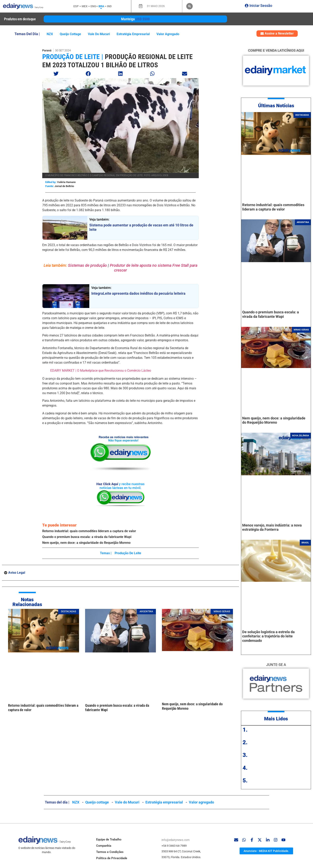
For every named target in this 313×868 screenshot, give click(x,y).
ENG (93, 6)
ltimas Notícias (278, 106)
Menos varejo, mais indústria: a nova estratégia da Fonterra (272, 527)
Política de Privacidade (112, 858)
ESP (76, 6)
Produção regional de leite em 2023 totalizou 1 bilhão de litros (117, 61)
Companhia (104, 846)
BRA (101, 6)
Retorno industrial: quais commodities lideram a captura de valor (89, 531)
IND (109, 6)
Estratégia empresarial (133, 34)
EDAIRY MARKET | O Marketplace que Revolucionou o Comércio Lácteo (101, 371)
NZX (50, 34)
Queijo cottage (70, 34)
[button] (189, 6)
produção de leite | (73, 57)
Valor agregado (168, 34)
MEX (85, 6)
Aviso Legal (17, 573)
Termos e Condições (110, 852)
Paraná (47, 50)
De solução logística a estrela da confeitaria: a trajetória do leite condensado (268, 636)
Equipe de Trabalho (109, 839)
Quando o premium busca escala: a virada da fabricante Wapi (87, 537)
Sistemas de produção (88, 265)
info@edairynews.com (176, 840)
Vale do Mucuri (99, 34)
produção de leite (128, 553)
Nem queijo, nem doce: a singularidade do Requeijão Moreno (86, 543)
